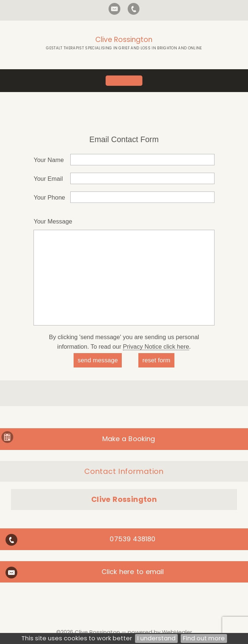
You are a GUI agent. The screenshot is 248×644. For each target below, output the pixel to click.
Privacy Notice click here (156, 346)
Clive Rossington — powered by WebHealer (133, 632)
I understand (156, 638)
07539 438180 (132, 539)
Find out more (204, 638)
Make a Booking (129, 439)
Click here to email (133, 572)
